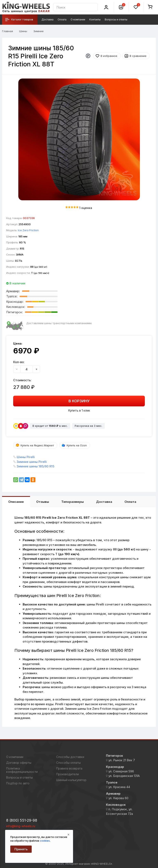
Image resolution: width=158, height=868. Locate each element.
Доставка (48, 19)
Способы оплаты (68, 763)
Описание (16, 502)
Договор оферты (19, 763)
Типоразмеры (73, 502)
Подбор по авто (18, 783)
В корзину (79, 401)
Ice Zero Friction (28, 230)
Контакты (95, 19)
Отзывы (43, 502)
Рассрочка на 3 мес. (88, 426)
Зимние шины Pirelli (32, 462)
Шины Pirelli (26, 457)
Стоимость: (22, 380)
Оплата (62, 19)
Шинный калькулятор (71, 780)
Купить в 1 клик (79, 410)
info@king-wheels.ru (21, 826)
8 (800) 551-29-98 (22, 820)
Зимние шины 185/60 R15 (35, 466)
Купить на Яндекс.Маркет (37, 445)
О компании (78, 19)
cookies (45, 841)
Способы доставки (70, 757)
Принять (21, 849)
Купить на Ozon (77, 445)
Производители (67, 774)
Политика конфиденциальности (22, 770)
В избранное (109, 56)
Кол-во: (19, 362)
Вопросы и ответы (116, 19)
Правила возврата (69, 768)
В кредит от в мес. (50, 426)
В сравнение (138, 56)
